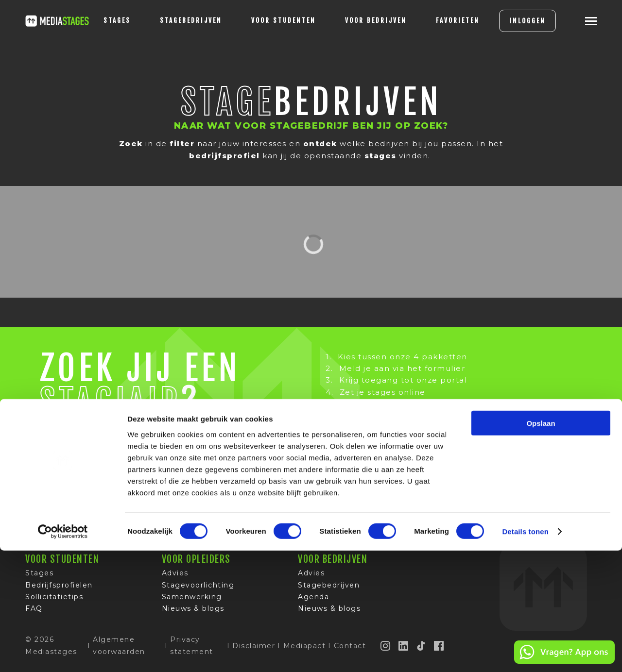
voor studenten (268, 20)
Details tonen (525, 653)
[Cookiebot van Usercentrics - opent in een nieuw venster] (63, 653)
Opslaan (541, 544)
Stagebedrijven (175, 20)
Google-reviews (417, 510)
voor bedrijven (360, 20)
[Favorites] (442, 21)
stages (102, 20)
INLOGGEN (512, 21)
